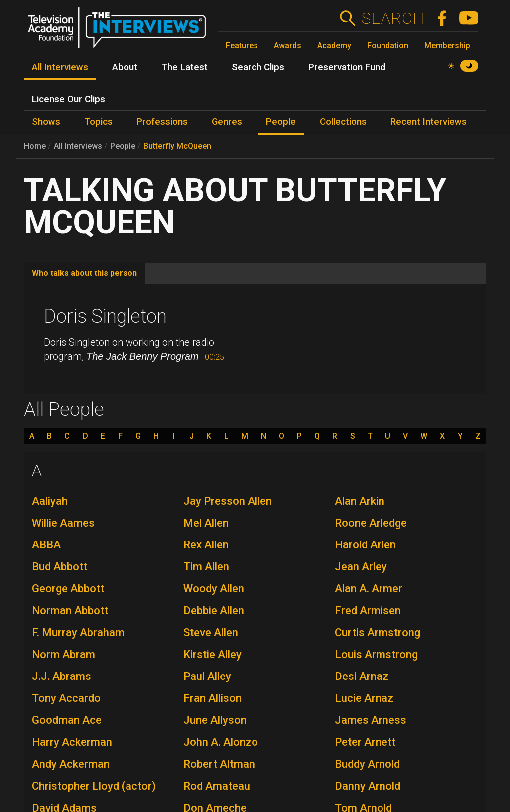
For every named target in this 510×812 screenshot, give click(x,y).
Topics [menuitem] (98, 122)
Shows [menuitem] (46, 122)
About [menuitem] (125, 67)
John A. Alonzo (221, 742)
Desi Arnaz (362, 676)
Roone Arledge (371, 523)
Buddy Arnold (367, 764)
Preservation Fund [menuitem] (347, 67)
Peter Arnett (365, 742)
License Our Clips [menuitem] (68, 99)
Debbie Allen (214, 610)
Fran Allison (212, 698)
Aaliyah (50, 501)
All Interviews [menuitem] (60, 67)
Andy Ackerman (71, 764)
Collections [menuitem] (343, 122)
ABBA (46, 545)
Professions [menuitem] (162, 122)
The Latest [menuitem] (185, 67)
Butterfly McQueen (177, 146)
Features (242, 46)
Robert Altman (219, 764)
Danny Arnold (368, 786)
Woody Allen (214, 589)
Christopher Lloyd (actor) (94, 786)
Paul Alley (207, 676)
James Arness (371, 720)
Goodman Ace (67, 720)
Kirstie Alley (212, 654)
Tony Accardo (66, 698)
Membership (447, 46)
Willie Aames (63, 523)
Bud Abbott (60, 567)
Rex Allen (206, 545)
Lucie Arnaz (364, 698)
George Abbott (68, 589)
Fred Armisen (368, 610)
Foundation (388, 46)
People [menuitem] (281, 122)
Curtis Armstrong (378, 632)
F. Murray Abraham (78, 632)
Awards (288, 46)
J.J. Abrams (62, 676)
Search (393, 18)
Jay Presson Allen (228, 501)
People (123, 146)
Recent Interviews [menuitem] (429, 122)
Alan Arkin (360, 501)
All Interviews (78, 146)
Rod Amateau (217, 786)
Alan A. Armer (369, 589)
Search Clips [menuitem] (258, 67)
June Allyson (215, 720)
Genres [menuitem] (227, 122)
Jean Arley (361, 567)
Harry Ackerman (72, 742)
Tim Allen (206, 567)
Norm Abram (64, 654)
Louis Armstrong (376, 654)
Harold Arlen (365, 545)
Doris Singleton (105, 316)
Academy (334, 46)
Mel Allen (206, 523)
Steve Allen (211, 632)
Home (35, 146)
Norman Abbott (70, 610)
